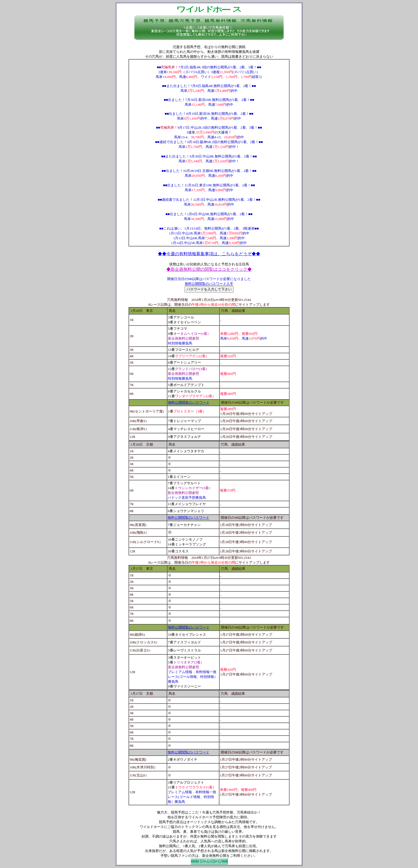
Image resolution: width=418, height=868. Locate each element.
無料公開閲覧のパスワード (189, 402)
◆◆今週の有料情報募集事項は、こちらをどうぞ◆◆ (209, 254)
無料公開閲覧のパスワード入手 (209, 284)
